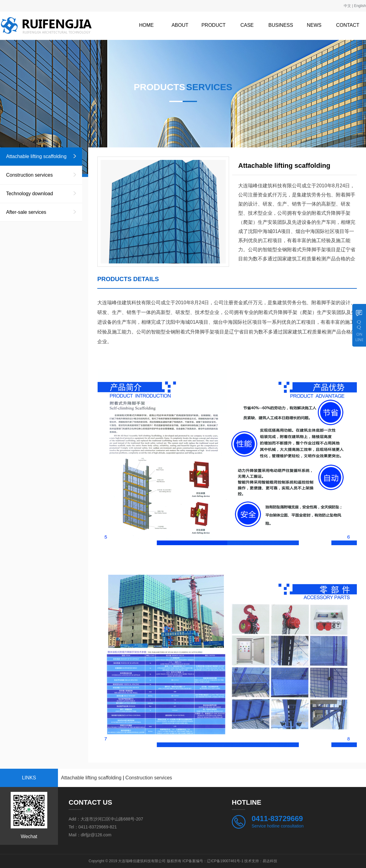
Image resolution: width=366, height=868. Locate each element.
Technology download (30, 194)
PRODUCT (213, 25)
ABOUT (180, 25)
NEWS (314, 25)
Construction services (29, 175)
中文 (347, 6)
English (360, 6)
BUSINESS (281, 25)
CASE (247, 25)
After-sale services (26, 212)
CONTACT (348, 25)
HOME (146, 25)
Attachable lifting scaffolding (36, 156)
